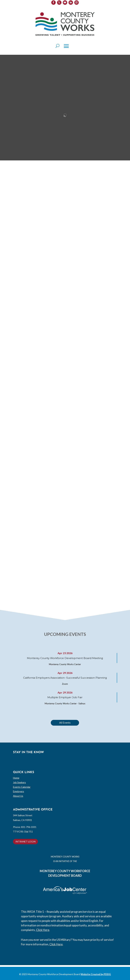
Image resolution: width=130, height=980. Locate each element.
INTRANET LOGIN (25, 841)
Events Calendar (22, 787)
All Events (65, 723)
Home (16, 778)
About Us (18, 796)
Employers (19, 791)
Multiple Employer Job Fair (65, 697)
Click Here (43, 930)
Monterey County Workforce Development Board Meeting (65, 658)
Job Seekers (19, 782)
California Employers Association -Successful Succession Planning (65, 678)
